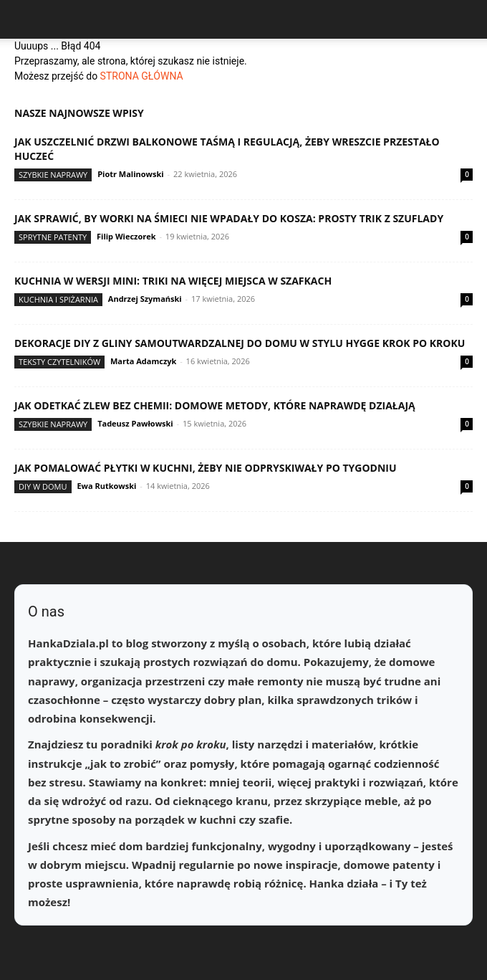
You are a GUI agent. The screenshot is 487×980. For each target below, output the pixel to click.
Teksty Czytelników (59, 362)
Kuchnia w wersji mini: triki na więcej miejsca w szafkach (173, 281)
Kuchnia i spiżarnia (58, 299)
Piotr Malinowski (131, 174)
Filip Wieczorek (126, 236)
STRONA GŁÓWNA (142, 76)
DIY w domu (43, 486)
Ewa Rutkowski (106, 486)
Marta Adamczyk (143, 361)
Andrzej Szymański (145, 299)
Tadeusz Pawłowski (135, 423)
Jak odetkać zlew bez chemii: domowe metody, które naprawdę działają (215, 405)
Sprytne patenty (53, 237)
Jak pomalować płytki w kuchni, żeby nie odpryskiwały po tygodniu (206, 468)
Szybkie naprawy (53, 175)
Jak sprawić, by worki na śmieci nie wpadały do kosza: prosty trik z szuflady (229, 218)
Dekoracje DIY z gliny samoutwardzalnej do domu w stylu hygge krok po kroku (240, 343)
